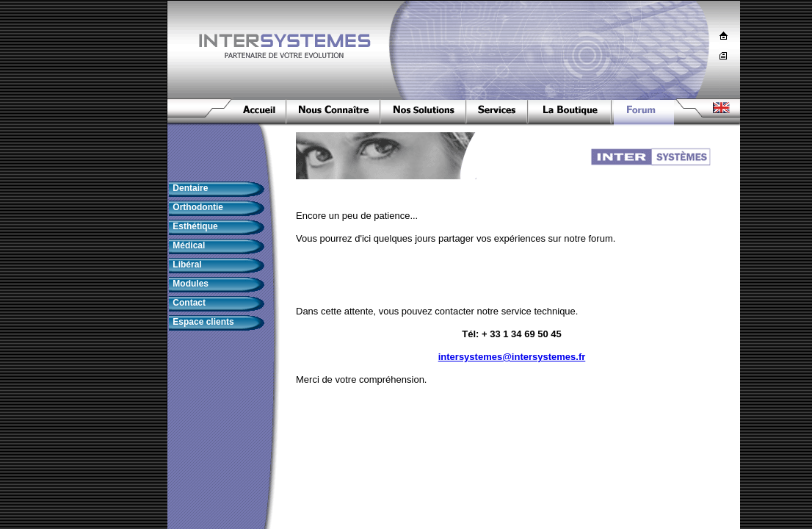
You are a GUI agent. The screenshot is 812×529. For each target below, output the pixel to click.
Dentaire (189, 188)
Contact (188, 303)
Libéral (186, 264)
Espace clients (202, 322)
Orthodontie (197, 207)
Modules (189, 284)
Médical (188, 245)
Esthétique (194, 226)
